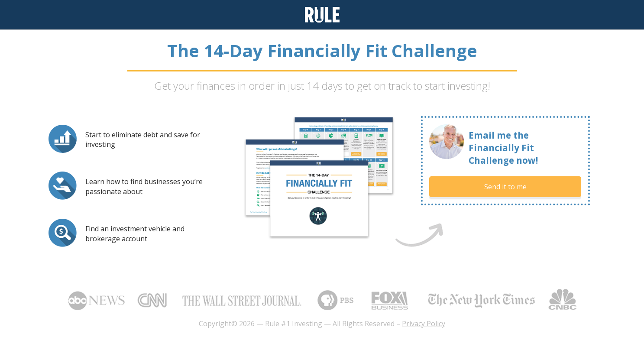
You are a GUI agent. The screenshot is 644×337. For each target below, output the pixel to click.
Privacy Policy (424, 324)
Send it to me (505, 187)
